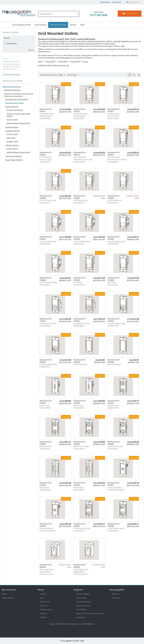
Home (5, 59)
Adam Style (11, 138)
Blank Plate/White (80, 364)
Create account (8, 598)
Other (82, 25)
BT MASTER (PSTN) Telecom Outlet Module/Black (81, 116)
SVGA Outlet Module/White (45, 489)
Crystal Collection (12, 127)
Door (42, 598)
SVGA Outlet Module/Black (79, 489)
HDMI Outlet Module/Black (79, 407)
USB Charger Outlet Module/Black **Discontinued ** (81, 572)
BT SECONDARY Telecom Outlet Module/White (113, 116)
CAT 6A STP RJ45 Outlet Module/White (116, 243)
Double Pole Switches (15, 110)
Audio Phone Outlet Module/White (81, 448)
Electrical (44, 606)
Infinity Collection (12, 145)
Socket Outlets (12, 120)
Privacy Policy (81, 598)
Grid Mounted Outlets (15, 103)
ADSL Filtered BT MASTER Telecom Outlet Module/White (83, 159)
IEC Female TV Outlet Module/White (48, 325)
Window (43, 617)
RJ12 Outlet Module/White (79, 284)
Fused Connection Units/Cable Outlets (18, 115)
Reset (32, 50)
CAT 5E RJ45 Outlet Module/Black (115, 202)
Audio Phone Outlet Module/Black (115, 448)
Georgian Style (12, 142)
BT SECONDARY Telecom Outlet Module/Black (45, 159)
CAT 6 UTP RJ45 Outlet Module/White (48, 243)
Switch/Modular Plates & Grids (18, 123)
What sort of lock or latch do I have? (90, 613)
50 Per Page (73, 75)
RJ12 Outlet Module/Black (113, 284)
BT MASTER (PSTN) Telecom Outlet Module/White (47, 116)
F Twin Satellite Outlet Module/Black (116, 530)
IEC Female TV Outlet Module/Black (82, 325)
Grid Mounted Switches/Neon (17, 100)
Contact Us (116, 2)
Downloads (105, 2)
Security (73, 25)
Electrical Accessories (58, 25)
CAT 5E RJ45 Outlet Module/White (81, 202)
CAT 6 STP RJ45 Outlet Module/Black (48, 202)
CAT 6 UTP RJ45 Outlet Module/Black (82, 243)
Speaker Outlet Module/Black (45, 448)
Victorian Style (12, 134)
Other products (46, 609)
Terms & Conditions (84, 602)
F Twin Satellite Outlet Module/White (82, 530)
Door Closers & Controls (22, 25)
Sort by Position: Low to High (53, 75)
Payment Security (83, 606)
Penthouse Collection (14, 156)
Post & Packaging (83, 594)
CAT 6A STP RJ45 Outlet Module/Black (48, 284)
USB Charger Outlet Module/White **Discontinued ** (47, 572)
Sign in (4, 594)
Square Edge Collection (14, 160)
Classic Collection (12, 107)
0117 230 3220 (99, 15)
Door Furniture (40, 25)
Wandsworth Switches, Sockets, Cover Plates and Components (12, 67)
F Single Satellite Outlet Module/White (116, 325)
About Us (115, 594)
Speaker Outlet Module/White (113, 407)
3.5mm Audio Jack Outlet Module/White (116, 489)
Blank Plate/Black (114, 364)
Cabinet (43, 594)
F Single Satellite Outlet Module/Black (48, 366)
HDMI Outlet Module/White (45, 407)
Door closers (45, 602)
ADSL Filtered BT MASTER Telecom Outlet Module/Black (117, 159)
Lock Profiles (81, 609)
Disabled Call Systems (12, 90)
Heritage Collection (13, 131)
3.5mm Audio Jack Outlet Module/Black (47, 530)
